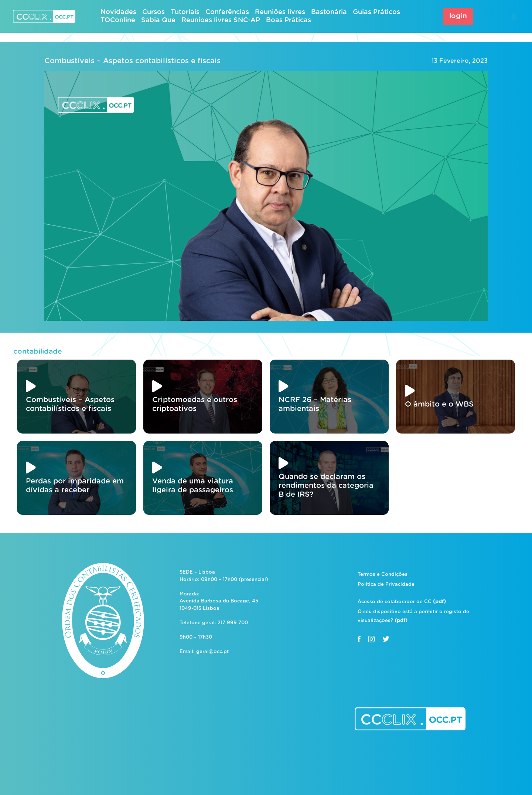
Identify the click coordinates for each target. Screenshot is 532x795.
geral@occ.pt (212, 652)
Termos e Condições (383, 575)
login (458, 16)
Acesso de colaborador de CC (402, 602)
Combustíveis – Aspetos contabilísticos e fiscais (132, 61)
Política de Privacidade (386, 585)
